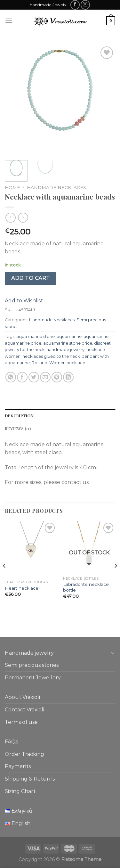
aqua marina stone (36, 336)
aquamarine (69, 336)
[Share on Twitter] (34, 377)
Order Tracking (24, 754)
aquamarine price (23, 343)
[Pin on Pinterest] (57, 377)
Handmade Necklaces (56, 187)
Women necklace (67, 363)
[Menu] (9, 21)
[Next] (116, 578)
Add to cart (30, 278)
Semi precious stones (32, 665)
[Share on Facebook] (22, 377)
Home (12, 187)
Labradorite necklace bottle (86, 587)
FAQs (11, 742)
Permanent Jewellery (33, 678)
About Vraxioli (22, 697)
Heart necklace (22, 588)
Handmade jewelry (29, 653)
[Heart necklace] (31, 549)
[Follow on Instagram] (85, 5)
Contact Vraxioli (24, 710)
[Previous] (4, 578)
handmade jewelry (65, 350)
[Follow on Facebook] (75, 5)
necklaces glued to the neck (51, 356)
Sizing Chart (20, 791)
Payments (18, 766)
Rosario (40, 363)
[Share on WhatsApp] (11, 377)
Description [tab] (19, 416)
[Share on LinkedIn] (68, 377)
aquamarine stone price (68, 343)
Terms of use (21, 722)
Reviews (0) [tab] (18, 428)
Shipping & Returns (30, 779)
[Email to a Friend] (45, 377)
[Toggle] (113, 653)
